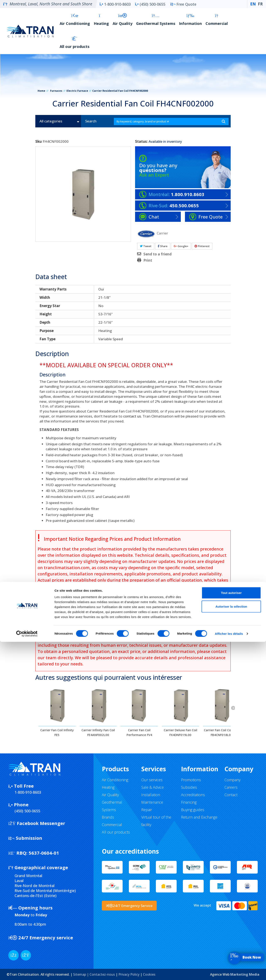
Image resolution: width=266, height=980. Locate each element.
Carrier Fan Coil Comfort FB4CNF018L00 (222, 732)
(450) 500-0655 (150, 4)
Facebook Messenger (37, 823)
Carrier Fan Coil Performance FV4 (139, 732)
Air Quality (123, 20)
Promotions (191, 780)
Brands (108, 817)
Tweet (146, 246)
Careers (231, 787)
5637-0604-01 (34, 853)
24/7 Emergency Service (129, 906)
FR (260, 4)
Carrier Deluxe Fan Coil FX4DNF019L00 (180, 732)
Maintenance (152, 802)
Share (163, 246)
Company (232, 780)
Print (148, 260)
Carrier (162, 233)
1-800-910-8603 (115, 4)
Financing (189, 802)
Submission (25, 838)
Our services (152, 780)
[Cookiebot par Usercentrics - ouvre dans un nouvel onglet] (27, 972)
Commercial (217, 20)
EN (253, 4)
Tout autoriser (231, 931)
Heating (101, 20)
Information (190, 20)
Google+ (181, 246)
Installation (151, 795)
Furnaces (56, 91)
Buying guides (193, 810)
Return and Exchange (199, 817)
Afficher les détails (229, 972)
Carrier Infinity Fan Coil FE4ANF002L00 (98, 732)
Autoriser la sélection (231, 945)
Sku (39, 142)
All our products (75, 43)
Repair (147, 810)
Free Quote (183, 4)
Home (41, 91)
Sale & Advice (153, 787)
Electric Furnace (77, 91)
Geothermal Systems (156, 20)
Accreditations (193, 795)
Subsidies (189, 787)
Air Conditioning (75, 20)
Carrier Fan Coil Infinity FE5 (57, 732)
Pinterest (202, 246)
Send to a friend (158, 254)
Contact (231, 795)
